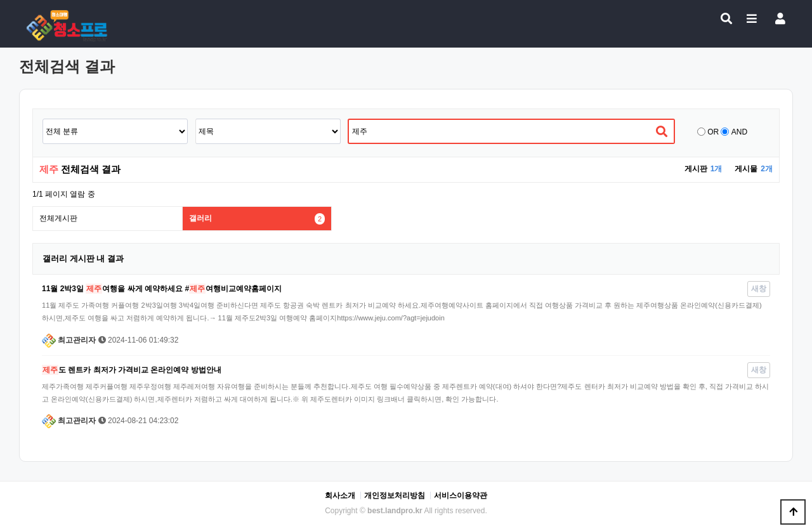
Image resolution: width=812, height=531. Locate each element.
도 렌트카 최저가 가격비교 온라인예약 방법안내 (132, 370)
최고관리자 (69, 340)
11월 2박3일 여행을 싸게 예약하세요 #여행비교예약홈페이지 (162, 289)
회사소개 (340, 495)
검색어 (43, 119)
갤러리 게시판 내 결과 (83, 259)
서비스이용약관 (461, 495)
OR (713, 132)
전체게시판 (58, 218)
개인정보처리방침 (395, 495)
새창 (759, 289)
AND (739, 132)
